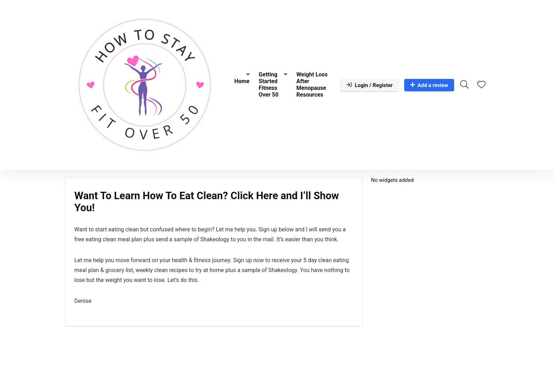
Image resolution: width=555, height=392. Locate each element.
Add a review (429, 85)
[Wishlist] (481, 85)
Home (242, 81)
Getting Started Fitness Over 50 (269, 85)
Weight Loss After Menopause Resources (312, 85)
